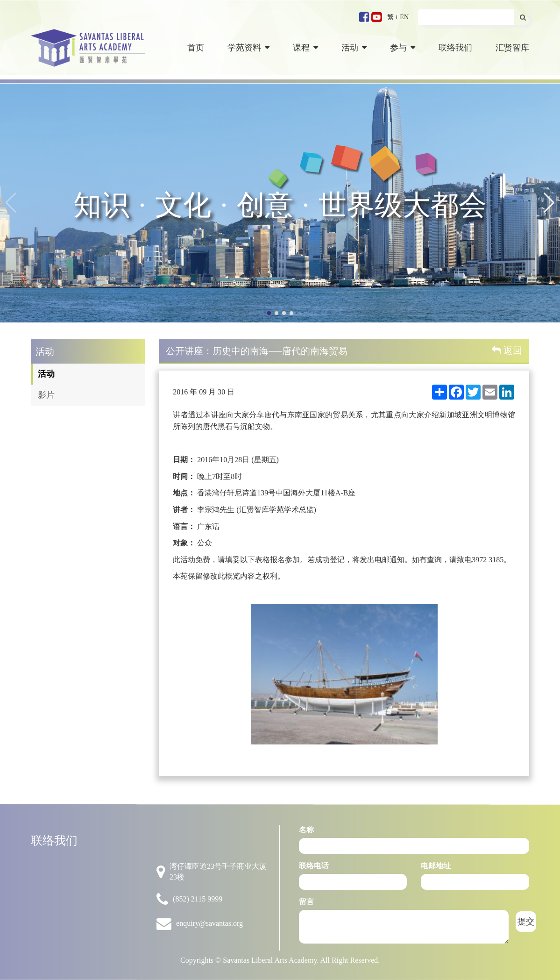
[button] (549, 203)
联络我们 (455, 48)
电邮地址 (436, 866)
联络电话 (314, 866)
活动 (354, 48)
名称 (306, 830)
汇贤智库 (512, 48)
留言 (306, 902)
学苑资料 (248, 48)
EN (404, 17)
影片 (46, 395)
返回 (507, 351)
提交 (526, 922)
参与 (403, 48)
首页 (196, 48)
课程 (305, 48)
